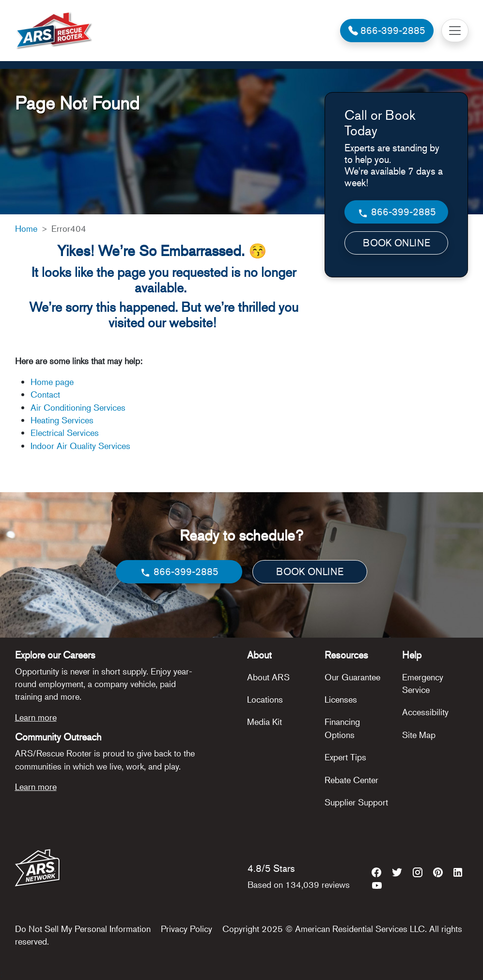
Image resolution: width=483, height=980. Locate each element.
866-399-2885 (397, 212)
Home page (53, 382)
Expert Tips (345, 757)
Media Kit (265, 722)
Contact (45, 394)
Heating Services (62, 420)
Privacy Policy (187, 929)
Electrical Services (65, 433)
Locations (265, 699)
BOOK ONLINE (397, 243)
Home (26, 228)
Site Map (419, 735)
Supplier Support (356, 802)
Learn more (36, 717)
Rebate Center (351, 780)
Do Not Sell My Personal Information (83, 929)
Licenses (341, 699)
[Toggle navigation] (455, 31)
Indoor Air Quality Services (80, 446)
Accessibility (425, 712)
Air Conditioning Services (78, 407)
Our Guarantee (352, 677)
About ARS (268, 677)
